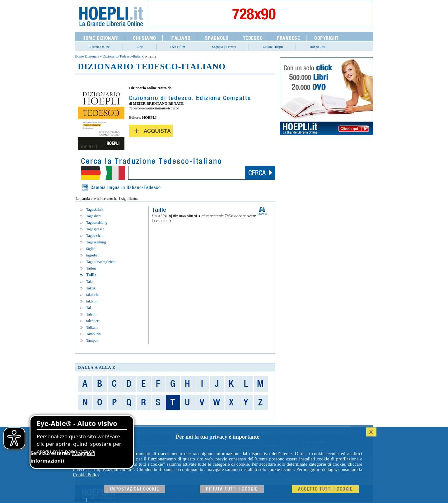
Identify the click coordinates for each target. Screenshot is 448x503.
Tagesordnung (97, 223)
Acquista (151, 131)
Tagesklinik (95, 210)
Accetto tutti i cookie (325, 489)
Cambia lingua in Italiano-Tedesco (126, 188)
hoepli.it (79, 500)
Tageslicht (94, 216)
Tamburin (93, 334)
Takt (89, 282)
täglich (91, 249)
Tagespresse (95, 229)
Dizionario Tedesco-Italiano (124, 56)
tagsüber (93, 255)
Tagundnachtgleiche (101, 262)
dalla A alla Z (97, 367)
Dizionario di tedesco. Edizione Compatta (190, 98)
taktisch (92, 295)
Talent (91, 314)
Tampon (92, 340)
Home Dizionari (87, 56)
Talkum (92, 327)
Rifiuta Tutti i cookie (232, 489)
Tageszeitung (96, 242)
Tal (89, 308)
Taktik (91, 288)
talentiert (93, 321)
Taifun (91, 268)
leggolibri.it (97, 500)
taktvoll (92, 301)
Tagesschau (95, 236)
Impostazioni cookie (135, 489)
